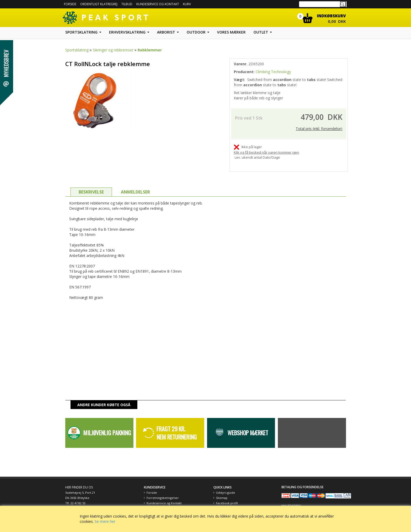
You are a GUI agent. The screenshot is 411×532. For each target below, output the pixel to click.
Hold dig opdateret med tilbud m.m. (307, 505)
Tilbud (127, 4)
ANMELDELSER (135, 187)
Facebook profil (227, 498)
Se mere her (105, 521)
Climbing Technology (273, 72)
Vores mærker (231, 32)
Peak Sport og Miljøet (231, 503)
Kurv (187, 4)
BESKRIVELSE (91, 187)
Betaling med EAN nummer (166, 503)
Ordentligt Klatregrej (99, 4)
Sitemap (222, 493)
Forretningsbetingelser (163, 493)
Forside (70, 4)
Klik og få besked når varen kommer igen (266, 147)
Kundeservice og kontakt (158, 4)
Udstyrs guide (226, 487)
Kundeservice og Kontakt (164, 498)
